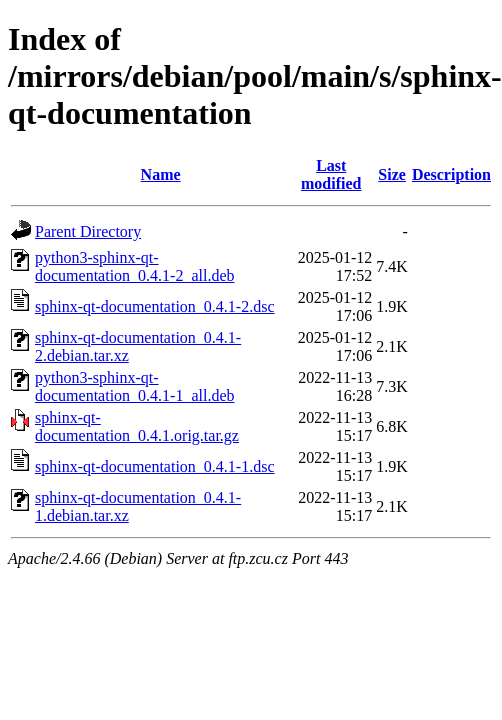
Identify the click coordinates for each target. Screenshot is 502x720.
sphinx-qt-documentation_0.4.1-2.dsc (155, 306)
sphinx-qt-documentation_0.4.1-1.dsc (155, 466)
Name (161, 174)
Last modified (331, 174)
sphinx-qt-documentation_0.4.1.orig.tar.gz (137, 426)
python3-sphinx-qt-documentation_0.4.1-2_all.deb (135, 266)
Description (451, 174)
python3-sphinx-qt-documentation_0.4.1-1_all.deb (135, 386)
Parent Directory (88, 231)
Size (392, 174)
